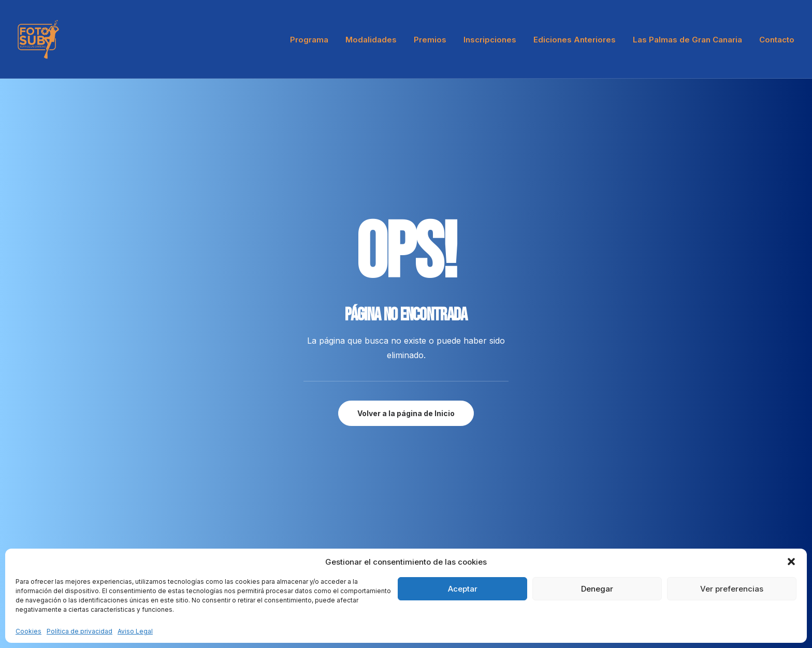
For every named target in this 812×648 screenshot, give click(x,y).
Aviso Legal (135, 631)
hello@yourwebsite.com (59, 504)
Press (221, 533)
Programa (309, 40)
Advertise (227, 547)
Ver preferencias (732, 589)
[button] (791, 562)
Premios (430, 40)
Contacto (777, 40)
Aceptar (463, 589)
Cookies (28, 631)
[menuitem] (313, 39)
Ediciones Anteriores (575, 40)
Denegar (597, 589)
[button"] (734, 472)
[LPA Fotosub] (38, 39)
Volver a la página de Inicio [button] (406, 276)
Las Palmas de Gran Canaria (687, 40)
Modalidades (371, 40)
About (221, 504)
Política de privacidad (79, 631)
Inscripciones (490, 40)
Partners (225, 518)
